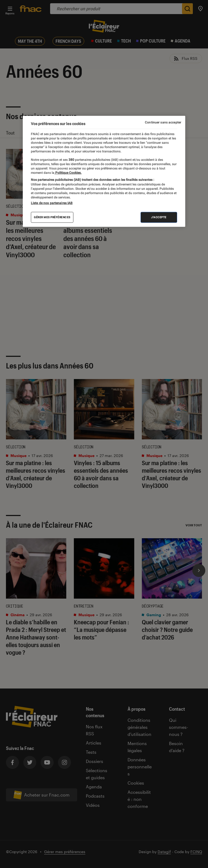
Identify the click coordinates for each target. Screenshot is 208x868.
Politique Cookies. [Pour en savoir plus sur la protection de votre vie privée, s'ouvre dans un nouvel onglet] (68, 173)
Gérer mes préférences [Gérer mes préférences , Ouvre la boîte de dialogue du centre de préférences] (52, 217)
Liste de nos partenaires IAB (52, 203)
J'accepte (159, 217)
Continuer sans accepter (163, 122)
